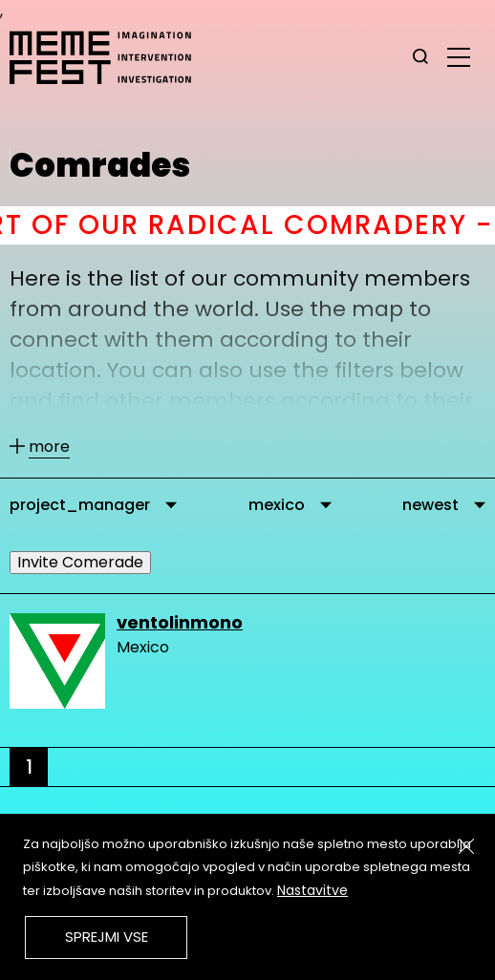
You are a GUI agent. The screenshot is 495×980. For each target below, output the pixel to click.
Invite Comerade (80, 562)
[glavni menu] (459, 56)
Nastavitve (312, 890)
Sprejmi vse (107, 937)
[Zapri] (466, 846)
